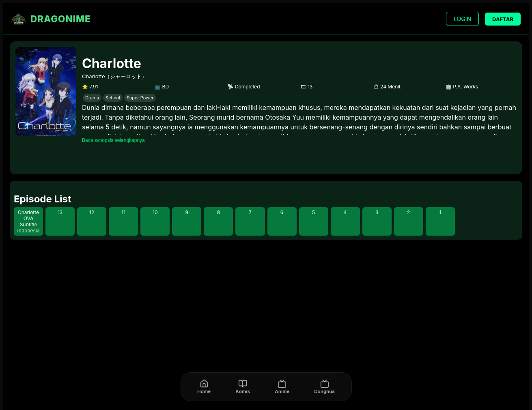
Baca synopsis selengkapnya (113, 140)
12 (92, 212)
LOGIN (462, 19)
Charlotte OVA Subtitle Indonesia (29, 221)
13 (60, 212)
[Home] (204, 387)
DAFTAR (503, 19)
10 (155, 212)
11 (123, 212)
